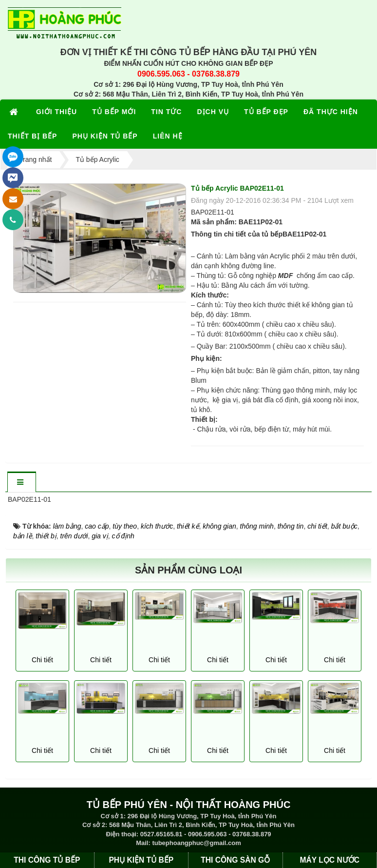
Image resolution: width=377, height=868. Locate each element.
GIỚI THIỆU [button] (57, 112)
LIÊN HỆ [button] (168, 136)
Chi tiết (42, 660)
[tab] (21, 483)
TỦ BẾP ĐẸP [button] (266, 112)
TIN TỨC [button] (166, 112)
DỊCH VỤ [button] (213, 112)
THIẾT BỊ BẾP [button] (32, 136)
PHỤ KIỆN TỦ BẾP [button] (105, 136)
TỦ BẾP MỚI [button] (114, 112)
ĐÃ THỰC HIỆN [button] (331, 112)
